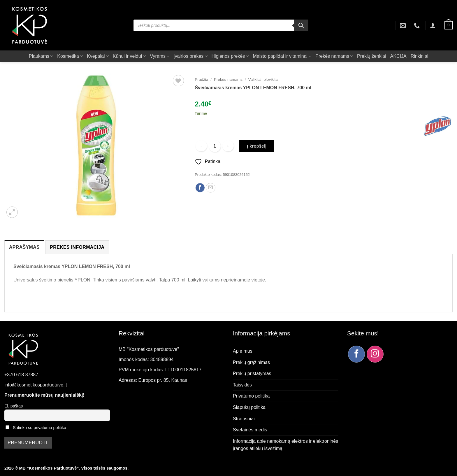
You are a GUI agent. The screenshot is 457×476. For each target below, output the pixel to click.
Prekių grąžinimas (251, 362)
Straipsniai (244, 419)
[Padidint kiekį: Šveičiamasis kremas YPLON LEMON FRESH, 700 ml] (228, 146)
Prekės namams (334, 56)
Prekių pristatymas (252, 373)
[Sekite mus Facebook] (356, 354)
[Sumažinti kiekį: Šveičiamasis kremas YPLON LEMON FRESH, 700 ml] (201, 146)
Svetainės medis (250, 430)
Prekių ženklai (372, 56)
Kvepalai (98, 56)
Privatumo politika (251, 396)
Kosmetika (70, 56)
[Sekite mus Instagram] (375, 354)
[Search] (301, 25)
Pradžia (201, 79)
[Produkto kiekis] (215, 146)
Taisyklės (242, 385)
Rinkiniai (419, 56)
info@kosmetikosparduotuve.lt (36, 385)
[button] (433, 25)
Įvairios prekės (190, 56)
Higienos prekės (230, 56)
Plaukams (41, 56)
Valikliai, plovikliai (263, 79)
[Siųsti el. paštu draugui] (211, 188)
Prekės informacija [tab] (77, 247)
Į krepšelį (257, 146)
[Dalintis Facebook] (200, 188)
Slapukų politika (249, 407)
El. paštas (14, 406)
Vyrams (160, 56)
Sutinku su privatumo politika (39, 428)
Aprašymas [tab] (24, 247)
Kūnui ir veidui (129, 56)
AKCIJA (398, 56)
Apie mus (243, 351)
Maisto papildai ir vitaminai (282, 56)
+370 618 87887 (21, 375)
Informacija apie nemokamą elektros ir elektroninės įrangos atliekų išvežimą (285, 445)
